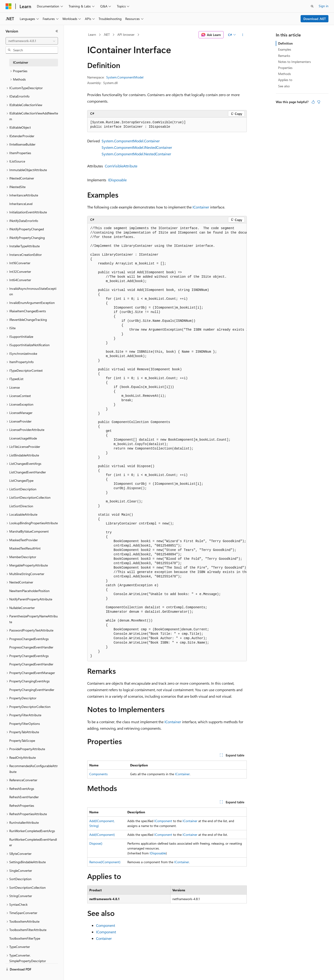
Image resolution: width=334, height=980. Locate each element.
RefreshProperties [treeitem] (22, 806)
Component (106, 925)
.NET (107, 34)
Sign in (324, 6)
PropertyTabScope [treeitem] (22, 741)
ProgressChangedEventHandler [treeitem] (31, 647)
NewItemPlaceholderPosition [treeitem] (29, 591)
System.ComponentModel (125, 77)
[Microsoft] (9, 6)
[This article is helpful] (313, 102)
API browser (126, 34)
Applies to (285, 80)
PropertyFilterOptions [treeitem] (25, 724)
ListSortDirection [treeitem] (21, 506)
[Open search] (312, 6)
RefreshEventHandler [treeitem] (24, 797)
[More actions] (243, 35)
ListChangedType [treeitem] (21, 480)
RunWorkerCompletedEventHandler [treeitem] (33, 842)
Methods (284, 74)
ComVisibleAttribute (121, 166)
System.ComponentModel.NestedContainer (136, 154)
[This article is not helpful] (319, 102)
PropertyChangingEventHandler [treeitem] (32, 690)
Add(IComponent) (102, 835)
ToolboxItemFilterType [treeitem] (25, 938)
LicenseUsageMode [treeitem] (23, 438)
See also (284, 86)
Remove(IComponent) (105, 862)
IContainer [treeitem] (21, 62)
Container (104, 938)
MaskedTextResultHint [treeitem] (25, 548)
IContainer (201, 207)
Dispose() (96, 843)
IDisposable (117, 180)
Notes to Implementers (294, 62)
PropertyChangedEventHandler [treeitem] (31, 664)
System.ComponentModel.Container (131, 141)
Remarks (284, 56)
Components (98, 774)
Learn (92, 34)
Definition (285, 43)
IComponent (163, 821)
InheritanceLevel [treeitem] (21, 204)
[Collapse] (57, 31)
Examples (285, 49)
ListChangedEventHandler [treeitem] (28, 472)
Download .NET (315, 19)
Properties (285, 68)
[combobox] (32, 41)
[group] (167, 442)
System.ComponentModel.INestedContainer (137, 147)
